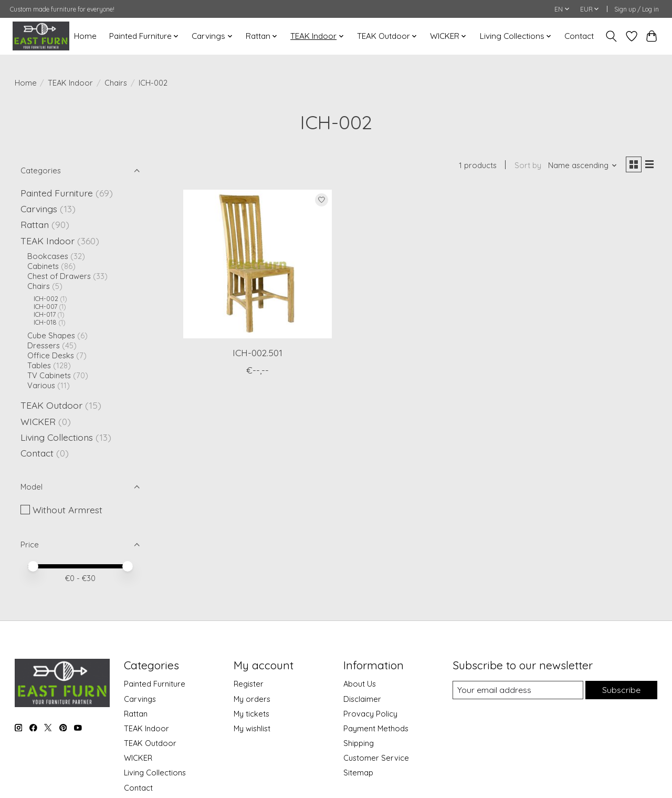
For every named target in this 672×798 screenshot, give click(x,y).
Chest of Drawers (59, 276)
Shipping (359, 743)
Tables (39, 365)
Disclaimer (362, 699)
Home (85, 36)
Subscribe (621, 690)
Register (249, 684)
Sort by (523, 167)
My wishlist (252, 728)
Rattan (35, 224)
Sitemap (358, 773)
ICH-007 (45, 307)
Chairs (116, 83)
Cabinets (43, 266)
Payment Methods (376, 728)
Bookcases (48, 256)
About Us (360, 684)
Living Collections (57, 437)
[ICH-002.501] (258, 267)
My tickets (251, 714)
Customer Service (376, 758)
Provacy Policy (370, 714)
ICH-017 (45, 314)
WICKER (38, 421)
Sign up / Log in (637, 9)
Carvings (39, 209)
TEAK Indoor (70, 83)
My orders (252, 699)
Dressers (44, 345)
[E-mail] (517, 690)
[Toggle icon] (611, 36)
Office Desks (51, 355)
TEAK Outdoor (51, 405)
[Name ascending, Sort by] (578, 167)
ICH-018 (45, 322)
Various (41, 385)
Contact (579, 36)
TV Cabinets (49, 375)
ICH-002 (46, 299)
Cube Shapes (51, 335)
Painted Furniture (57, 193)
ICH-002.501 (258, 355)
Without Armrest (67, 510)
